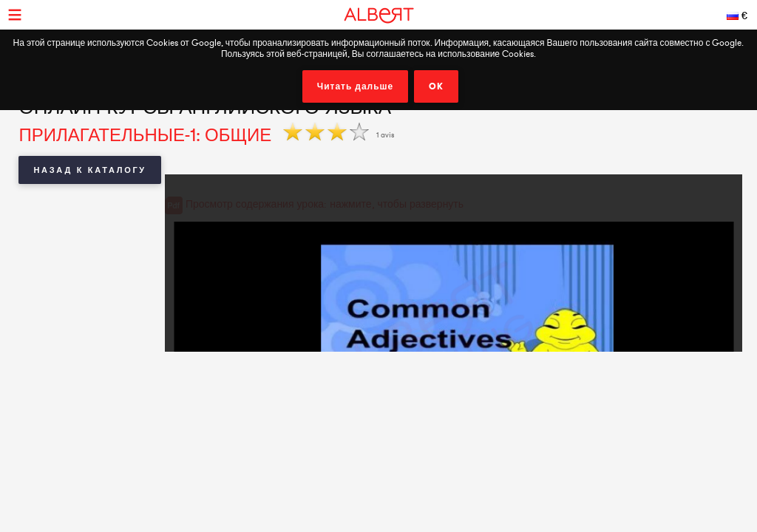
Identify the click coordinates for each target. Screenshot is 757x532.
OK (436, 86)
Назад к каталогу (89, 170)
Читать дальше (356, 86)
